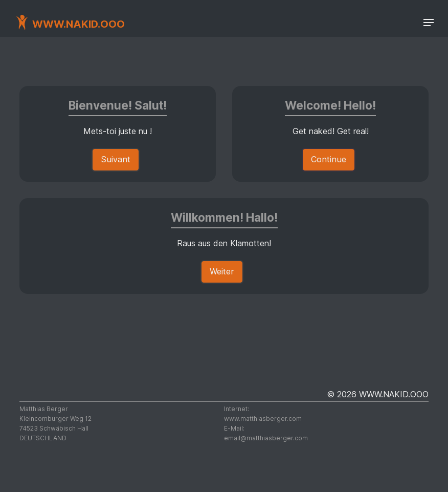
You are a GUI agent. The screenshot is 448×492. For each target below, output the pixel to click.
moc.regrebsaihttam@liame (266, 438)
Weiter (222, 271)
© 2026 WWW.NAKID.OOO (378, 394)
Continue (329, 159)
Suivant (116, 159)
